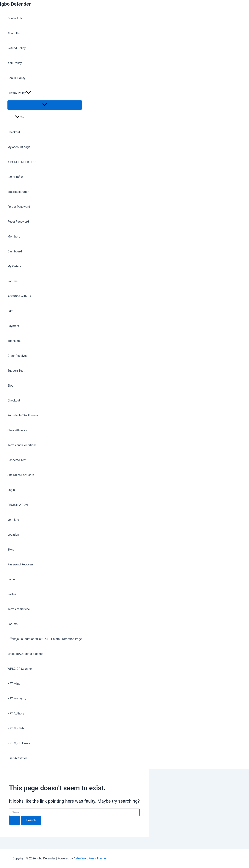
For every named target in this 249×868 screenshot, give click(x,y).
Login (11, 490)
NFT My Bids (16, 728)
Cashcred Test (17, 460)
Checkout (14, 132)
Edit (10, 311)
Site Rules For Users (21, 475)
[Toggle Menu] (45, 105)
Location (13, 535)
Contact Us (15, 18)
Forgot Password (19, 207)
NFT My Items (17, 699)
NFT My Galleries (19, 743)
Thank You (14, 341)
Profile (12, 594)
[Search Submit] (15, 820)
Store (11, 550)
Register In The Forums (23, 415)
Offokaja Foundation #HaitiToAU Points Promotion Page (45, 639)
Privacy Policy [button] (19, 93)
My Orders (14, 266)
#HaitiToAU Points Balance (25, 654)
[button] (28, 93)
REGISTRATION (18, 505)
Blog (10, 386)
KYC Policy (15, 63)
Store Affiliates (17, 430)
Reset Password (18, 222)
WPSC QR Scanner (20, 669)
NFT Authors (16, 713)
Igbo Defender (15, 4)
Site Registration (18, 192)
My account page (19, 147)
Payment (13, 326)
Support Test (16, 371)
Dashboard (15, 251)
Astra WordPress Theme (90, 858)
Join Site (13, 520)
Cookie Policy (16, 78)
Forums (12, 281)
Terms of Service (19, 609)
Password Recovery (21, 564)
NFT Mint (14, 684)
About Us (14, 33)
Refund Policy (17, 48)
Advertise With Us (19, 296)
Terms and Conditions (22, 445)
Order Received (17, 356)
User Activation (18, 758)
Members (14, 237)
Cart (20, 117)
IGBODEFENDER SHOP (22, 162)
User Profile (15, 177)
